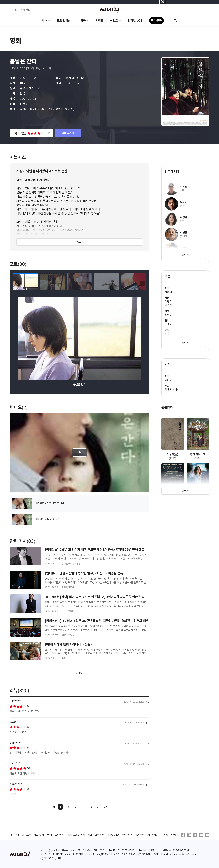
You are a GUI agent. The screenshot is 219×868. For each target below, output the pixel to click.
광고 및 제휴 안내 (43, 835)
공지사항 (14, 835)
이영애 (42, 109)
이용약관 (139, 835)
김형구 (168, 315)
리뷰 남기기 (68, 133)
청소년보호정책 (96, 835)
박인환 (60, 109)
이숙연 (168, 305)
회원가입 (26, 9)
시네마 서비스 (172, 389)
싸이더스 (169, 380)
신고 (148, 702)
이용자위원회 (170, 835)
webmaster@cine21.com (183, 854)
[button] (142, 283)
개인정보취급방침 (76, 835)
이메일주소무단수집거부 (119, 835)
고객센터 (59, 835)
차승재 (168, 292)
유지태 (24, 109)
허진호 (24, 104)
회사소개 (26, 835)
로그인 (13, 9)
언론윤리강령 (154, 835)
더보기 (80, 242)
